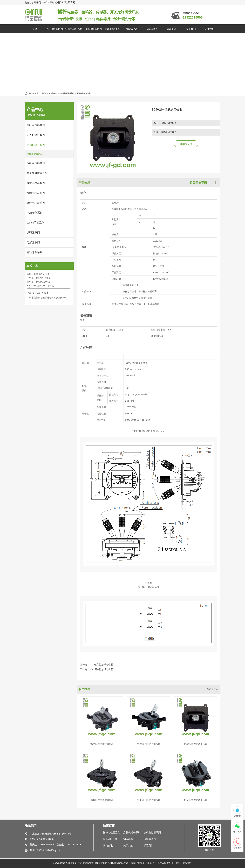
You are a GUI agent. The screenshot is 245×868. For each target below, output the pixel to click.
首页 (35, 29)
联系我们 (210, 29)
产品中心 (53, 93)
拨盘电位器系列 (36, 183)
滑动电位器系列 (36, 193)
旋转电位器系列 (36, 203)
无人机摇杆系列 (36, 135)
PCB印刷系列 (113, 29)
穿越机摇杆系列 (74, 29)
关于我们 (191, 29)
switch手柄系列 (35, 223)
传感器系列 (152, 29)
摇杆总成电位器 (84, 93)
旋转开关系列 (34, 252)
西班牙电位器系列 (37, 173)
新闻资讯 (171, 29)
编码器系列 (132, 29)
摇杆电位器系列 (54, 29)
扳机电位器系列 (93, 29)
